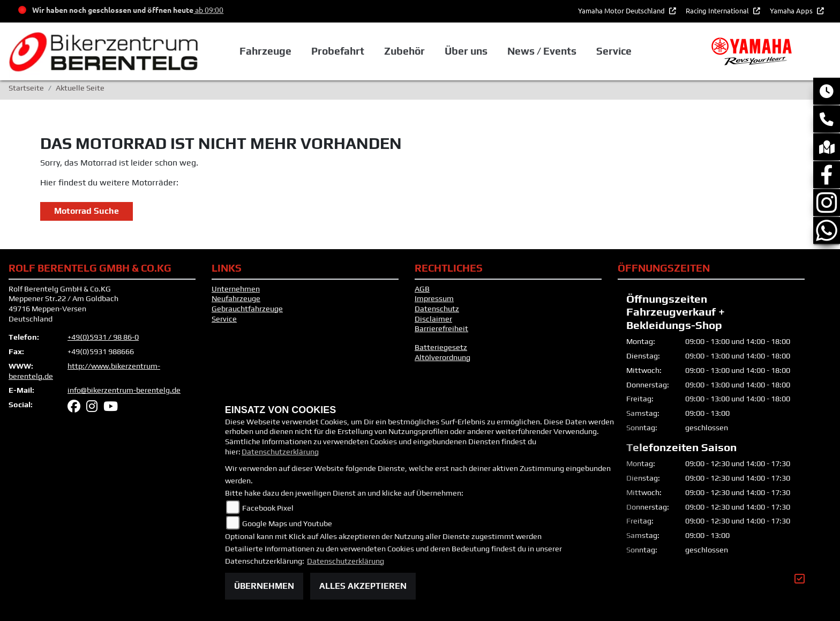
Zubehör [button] (404, 51)
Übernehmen (264, 586)
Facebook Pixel (268, 508)
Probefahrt (338, 51)
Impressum (434, 298)
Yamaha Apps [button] (792, 10)
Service (224, 319)
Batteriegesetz (441, 347)
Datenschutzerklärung (280, 452)
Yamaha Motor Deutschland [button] (622, 10)
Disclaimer (433, 319)
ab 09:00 (208, 10)
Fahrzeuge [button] (265, 51)
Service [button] (614, 51)
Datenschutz (437, 309)
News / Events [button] (542, 51)
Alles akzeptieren (363, 586)
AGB (422, 289)
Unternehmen (236, 289)
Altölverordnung (442, 357)
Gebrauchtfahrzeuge (247, 309)
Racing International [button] (718, 10)
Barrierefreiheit (441, 328)
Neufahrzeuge (236, 298)
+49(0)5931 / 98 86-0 (103, 337)
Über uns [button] (466, 51)
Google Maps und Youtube (287, 523)
